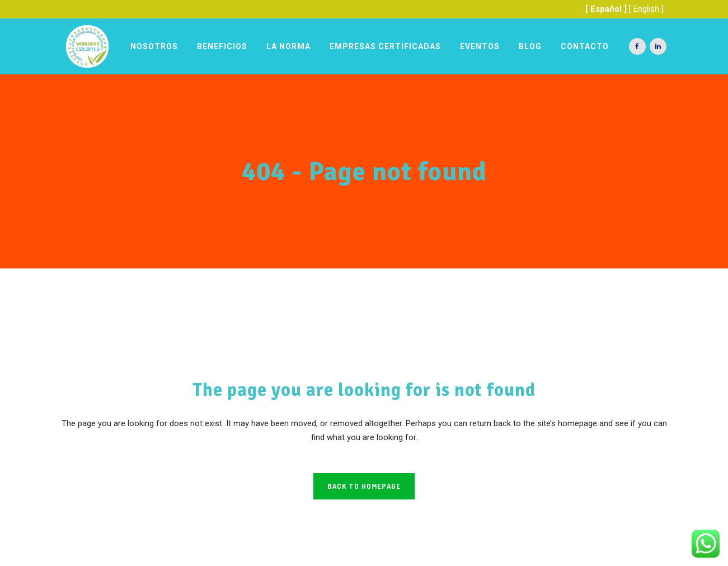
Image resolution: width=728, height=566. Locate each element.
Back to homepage (364, 486)
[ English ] (646, 9)
